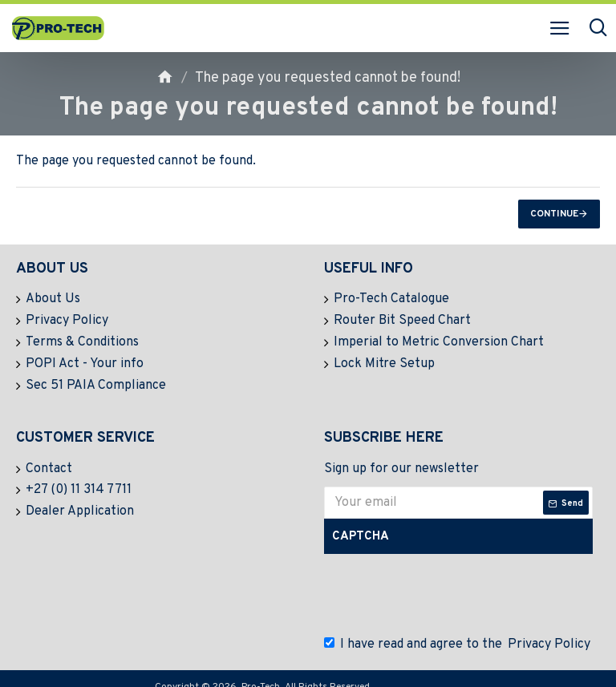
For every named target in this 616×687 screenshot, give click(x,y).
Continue (554, 214)
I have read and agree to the (458, 633)
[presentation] (448, 584)
